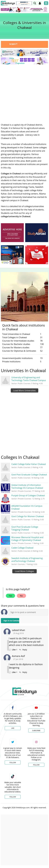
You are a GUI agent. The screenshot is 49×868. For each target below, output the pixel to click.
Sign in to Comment (11, 621)
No (21, 596)
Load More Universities (25, 390)
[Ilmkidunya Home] (8, 3)
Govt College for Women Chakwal (28, 516)
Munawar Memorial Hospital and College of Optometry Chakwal (27, 539)
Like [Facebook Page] (13, 728)
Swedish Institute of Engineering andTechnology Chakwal (27, 560)
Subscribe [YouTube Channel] (36, 731)
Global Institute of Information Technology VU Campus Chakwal (27, 486)
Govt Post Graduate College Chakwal (29, 475)
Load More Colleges (24, 571)
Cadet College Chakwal (22, 548)
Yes (10, 596)
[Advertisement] (24, 92)
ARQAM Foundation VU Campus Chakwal (27, 507)
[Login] (40, 3)
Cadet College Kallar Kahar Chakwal (29, 464)
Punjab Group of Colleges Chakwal (28, 495)
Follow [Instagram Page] (36, 765)
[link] (35, 3)
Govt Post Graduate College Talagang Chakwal (25, 528)
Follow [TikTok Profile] (13, 797)
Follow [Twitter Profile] (13, 763)
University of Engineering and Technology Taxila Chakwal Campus (29, 379)
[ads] (12, 233)
